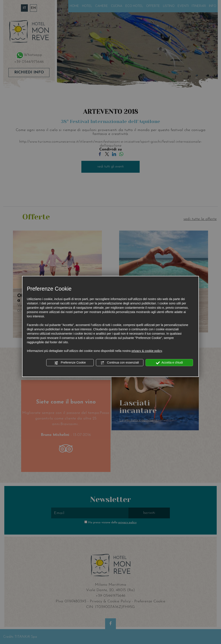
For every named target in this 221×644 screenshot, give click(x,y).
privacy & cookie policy (147, 351)
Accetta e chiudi (169, 363)
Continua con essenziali (120, 363)
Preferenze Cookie (70, 363)
